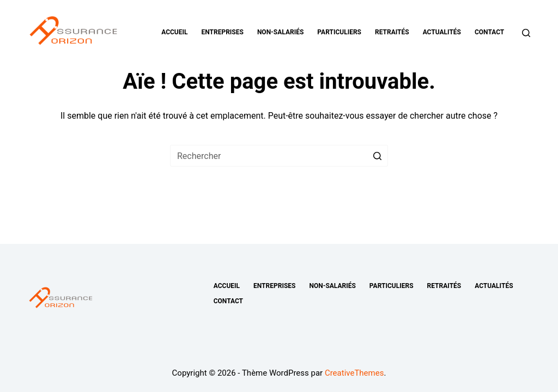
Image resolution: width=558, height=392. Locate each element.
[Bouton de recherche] (377, 156)
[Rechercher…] (279, 156)
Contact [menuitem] (489, 32)
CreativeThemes (354, 373)
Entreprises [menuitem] (223, 32)
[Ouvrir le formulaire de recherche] (526, 33)
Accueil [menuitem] (174, 32)
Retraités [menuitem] (392, 32)
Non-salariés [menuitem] (280, 32)
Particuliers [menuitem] (339, 32)
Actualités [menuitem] (442, 32)
